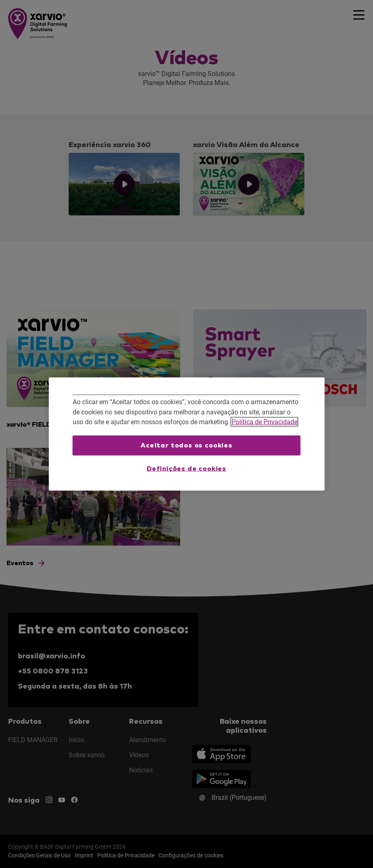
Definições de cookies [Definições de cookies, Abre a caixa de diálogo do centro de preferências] (186, 469)
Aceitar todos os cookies (186, 445)
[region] (186, 434)
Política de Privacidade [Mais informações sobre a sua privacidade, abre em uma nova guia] (265, 422)
